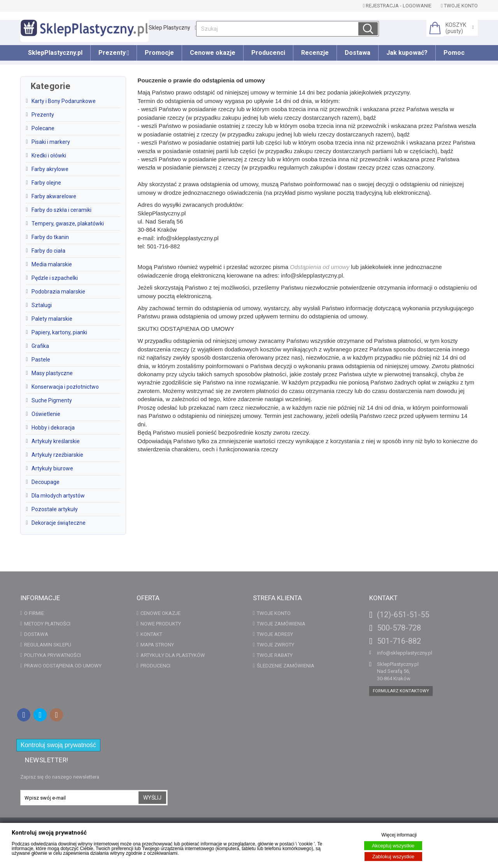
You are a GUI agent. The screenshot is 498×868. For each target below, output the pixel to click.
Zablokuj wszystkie (393, 857)
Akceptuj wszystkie (393, 846)
